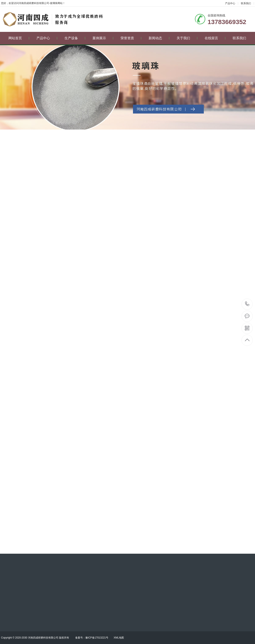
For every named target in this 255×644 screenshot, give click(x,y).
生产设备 (75, 38)
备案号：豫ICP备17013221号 (92, 638)
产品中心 (230, 3)
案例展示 (103, 38)
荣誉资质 (131, 38)
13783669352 (247, 304)
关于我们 (187, 38)
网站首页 (19, 38)
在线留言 (215, 38)
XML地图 (119, 638)
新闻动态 (159, 38)
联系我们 (246, 3)
